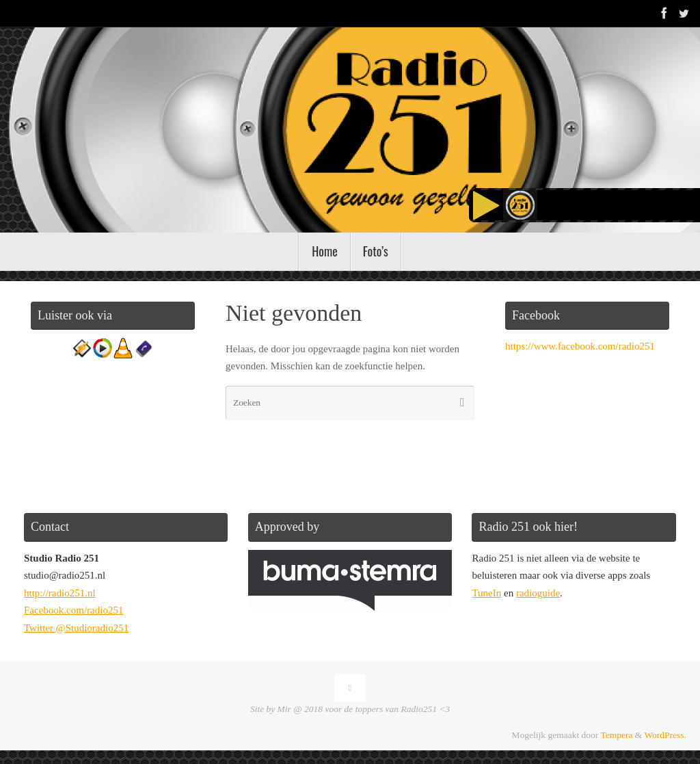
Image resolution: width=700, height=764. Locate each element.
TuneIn (486, 593)
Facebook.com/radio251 (73, 610)
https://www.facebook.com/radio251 (580, 346)
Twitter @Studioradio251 (76, 628)
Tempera (616, 735)
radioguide (538, 593)
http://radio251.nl (60, 593)
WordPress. (665, 735)
